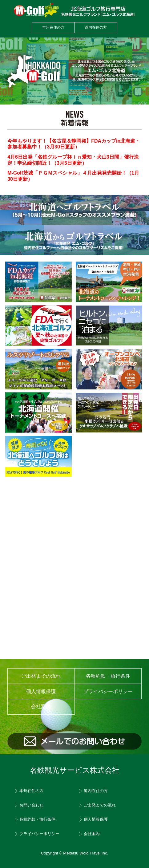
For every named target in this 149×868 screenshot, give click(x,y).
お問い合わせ (31, 805)
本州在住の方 (53, 27)
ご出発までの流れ (41, 676)
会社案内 (92, 834)
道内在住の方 (96, 27)
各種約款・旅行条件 (108, 676)
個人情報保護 (41, 691)
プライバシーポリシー (108, 691)
